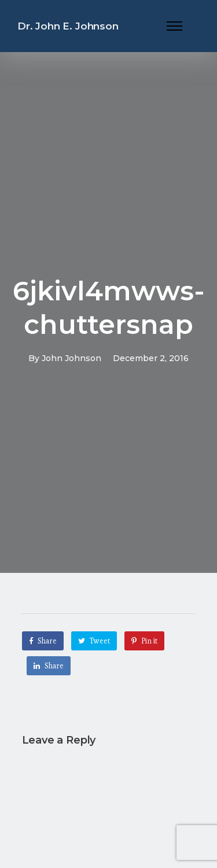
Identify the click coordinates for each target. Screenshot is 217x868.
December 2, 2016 (151, 358)
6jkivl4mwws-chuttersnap (109, 308)
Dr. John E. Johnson (68, 26)
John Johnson (71, 358)
